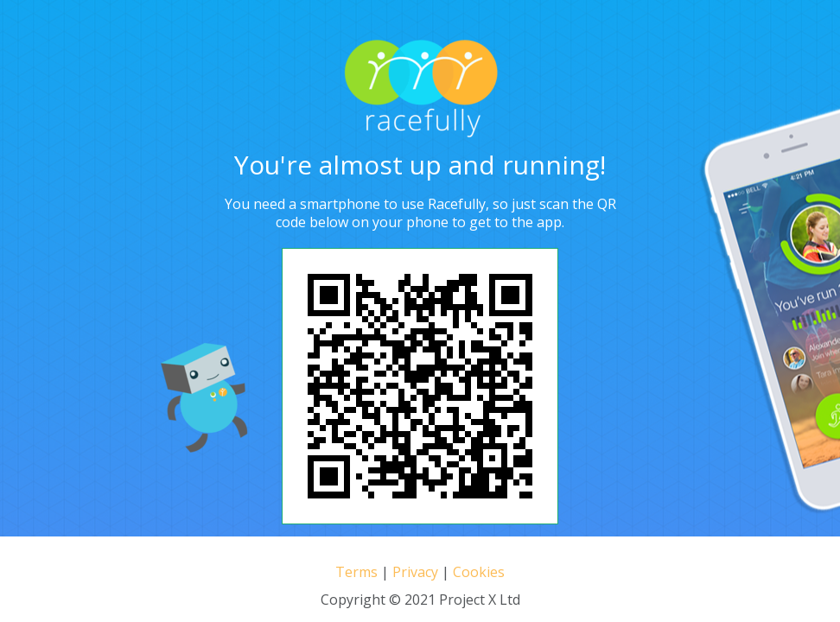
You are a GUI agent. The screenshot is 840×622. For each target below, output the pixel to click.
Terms (356, 572)
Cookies (479, 572)
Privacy (415, 572)
